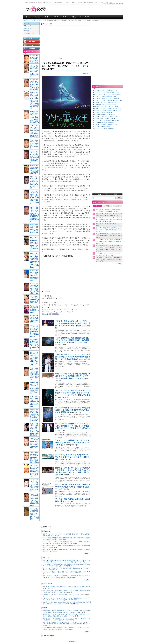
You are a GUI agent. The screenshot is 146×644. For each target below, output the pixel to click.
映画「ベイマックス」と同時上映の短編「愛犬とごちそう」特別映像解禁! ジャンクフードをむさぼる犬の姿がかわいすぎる (73, 376)
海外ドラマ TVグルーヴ (28, 17)
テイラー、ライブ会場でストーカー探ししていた (108, 110)
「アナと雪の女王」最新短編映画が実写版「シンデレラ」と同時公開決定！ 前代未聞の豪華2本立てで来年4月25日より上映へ (72, 340)
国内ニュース (37, 20)
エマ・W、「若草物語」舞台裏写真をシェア (106, 125)
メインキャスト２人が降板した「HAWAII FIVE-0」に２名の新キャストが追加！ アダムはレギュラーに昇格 (109, 259)
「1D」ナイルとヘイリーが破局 (103, 112)
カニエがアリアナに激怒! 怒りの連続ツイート (107, 92)
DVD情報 (27, 31)
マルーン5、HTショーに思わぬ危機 (104, 129)
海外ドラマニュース (37, 17)
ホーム (26, 20)
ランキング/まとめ (29, 33)
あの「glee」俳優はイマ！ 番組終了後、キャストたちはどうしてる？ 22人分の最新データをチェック (109, 230)
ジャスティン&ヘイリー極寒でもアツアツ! (106, 90)
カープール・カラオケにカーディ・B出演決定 (107, 98)
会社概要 (106, 4)
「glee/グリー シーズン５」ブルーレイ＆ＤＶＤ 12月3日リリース (61, 594)
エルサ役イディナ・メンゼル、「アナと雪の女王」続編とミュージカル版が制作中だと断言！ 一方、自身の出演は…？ (73, 357)
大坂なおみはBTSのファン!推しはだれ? (105, 104)
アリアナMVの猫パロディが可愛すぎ (104, 123)
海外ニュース (28, 26)
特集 (47, 17)
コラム (74, 17)
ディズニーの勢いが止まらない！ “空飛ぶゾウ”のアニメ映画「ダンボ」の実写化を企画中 (73, 487)
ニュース (31, 20)
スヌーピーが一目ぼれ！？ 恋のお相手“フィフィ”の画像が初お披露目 (62, 572)
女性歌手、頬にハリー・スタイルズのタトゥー (107, 102)
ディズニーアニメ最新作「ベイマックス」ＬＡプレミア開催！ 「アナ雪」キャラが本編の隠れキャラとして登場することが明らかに (73, 426)
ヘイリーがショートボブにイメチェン (105, 115)
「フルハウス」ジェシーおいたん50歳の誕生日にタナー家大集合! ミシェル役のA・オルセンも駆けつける (109, 242)
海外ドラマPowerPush (85, 17)
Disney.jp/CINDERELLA (51, 314)
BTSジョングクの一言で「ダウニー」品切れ (106, 106)
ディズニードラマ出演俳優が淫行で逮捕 (105, 96)
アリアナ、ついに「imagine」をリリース (105, 119)
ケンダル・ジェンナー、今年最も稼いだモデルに (108, 108)
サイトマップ (119, 4)
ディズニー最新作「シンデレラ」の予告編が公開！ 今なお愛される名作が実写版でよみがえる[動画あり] (73, 410)
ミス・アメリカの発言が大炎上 (103, 127)
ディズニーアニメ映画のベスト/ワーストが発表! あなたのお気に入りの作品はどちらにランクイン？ (73, 443)
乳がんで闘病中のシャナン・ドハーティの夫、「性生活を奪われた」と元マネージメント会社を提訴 (109, 236)
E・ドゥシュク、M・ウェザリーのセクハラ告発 (107, 94)
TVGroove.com (73, 641)
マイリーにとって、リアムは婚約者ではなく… (107, 117)
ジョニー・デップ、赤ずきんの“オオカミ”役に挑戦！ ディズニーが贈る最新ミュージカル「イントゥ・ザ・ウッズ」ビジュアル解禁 (73, 393)
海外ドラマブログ (56, 17)
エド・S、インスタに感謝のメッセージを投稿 (107, 121)
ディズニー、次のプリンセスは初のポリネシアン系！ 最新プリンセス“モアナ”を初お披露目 (73, 457)
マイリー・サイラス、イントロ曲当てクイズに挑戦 (108, 100)
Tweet (61, 58)
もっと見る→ (87, 554)
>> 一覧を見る (119, 264)
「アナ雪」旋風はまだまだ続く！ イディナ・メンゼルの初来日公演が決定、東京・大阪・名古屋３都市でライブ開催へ (73, 323)
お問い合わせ (112, 4)
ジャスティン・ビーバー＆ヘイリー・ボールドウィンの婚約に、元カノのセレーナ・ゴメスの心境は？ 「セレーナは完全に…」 (109, 220)
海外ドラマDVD (65, 17)
